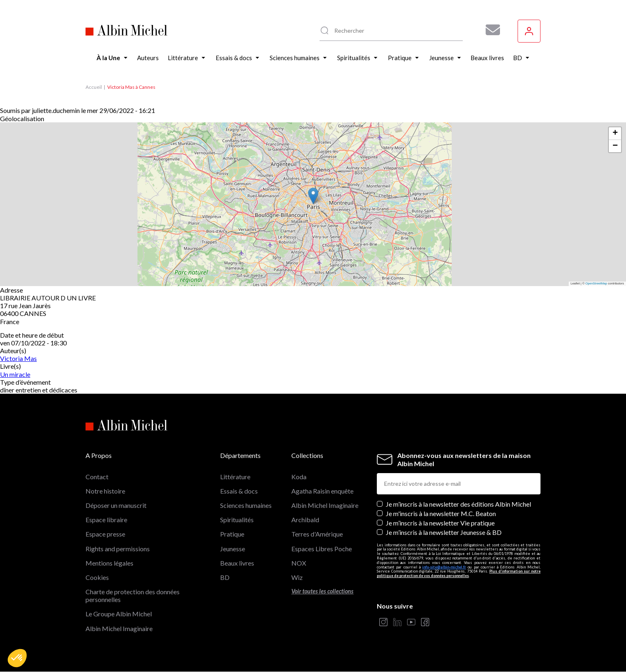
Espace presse (105, 534)
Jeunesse (233, 549)
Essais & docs (239, 491)
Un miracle (15, 374)
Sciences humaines (246, 505)
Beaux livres (237, 563)
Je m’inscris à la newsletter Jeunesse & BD (444, 532)
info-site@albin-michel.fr (444, 567)
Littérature (235, 477)
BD (225, 577)
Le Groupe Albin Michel (119, 614)
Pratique (232, 534)
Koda (299, 477)
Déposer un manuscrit (116, 505)
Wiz (297, 577)
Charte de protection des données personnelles (133, 595)
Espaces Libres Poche (322, 549)
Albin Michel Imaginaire (119, 628)
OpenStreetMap (596, 283)
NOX (299, 563)
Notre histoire (105, 491)
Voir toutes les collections (322, 591)
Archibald (305, 520)
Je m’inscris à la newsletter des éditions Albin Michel (458, 504)
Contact (97, 477)
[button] (17, 658)
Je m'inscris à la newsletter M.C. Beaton (441, 513)
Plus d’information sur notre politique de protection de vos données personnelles (459, 573)
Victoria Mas (18, 358)
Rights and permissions (118, 549)
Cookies (97, 577)
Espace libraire (106, 520)
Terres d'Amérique (317, 534)
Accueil (94, 87)
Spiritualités (237, 520)
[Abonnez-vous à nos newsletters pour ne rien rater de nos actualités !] (490, 30)
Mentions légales (109, 563)
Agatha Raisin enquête (322, 491)
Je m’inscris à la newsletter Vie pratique (440, 523)
